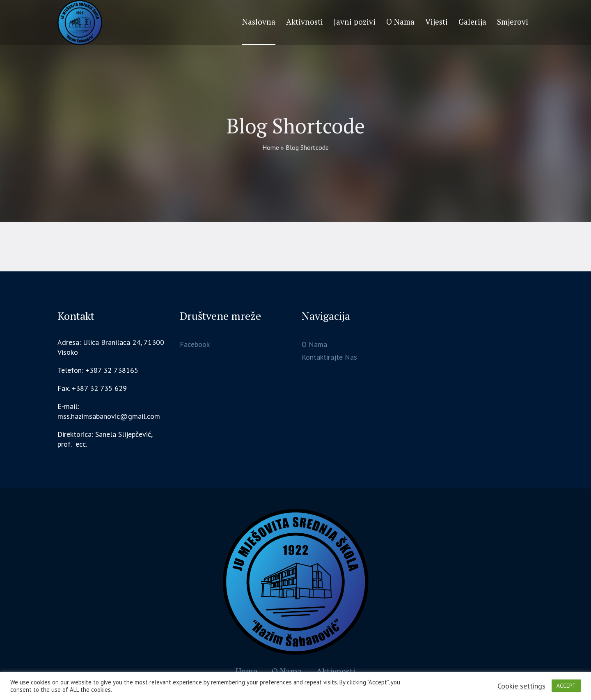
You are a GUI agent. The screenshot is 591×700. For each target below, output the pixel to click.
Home (271, 147)
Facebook (195, 344)
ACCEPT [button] (566, 686)
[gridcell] (112, 439)
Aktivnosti (336, 671)
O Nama (314, 344)
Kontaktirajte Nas (329, 357)
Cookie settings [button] (521, 686)
